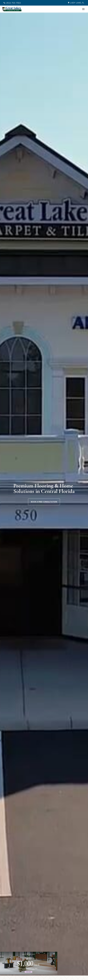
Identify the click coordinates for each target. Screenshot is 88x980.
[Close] (55, 954)
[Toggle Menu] (83, 9)
